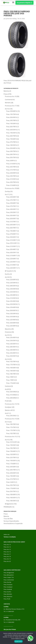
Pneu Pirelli (7, 599)
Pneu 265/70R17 (12, 228)
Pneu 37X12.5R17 (12, 243)
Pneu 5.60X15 (11, 482)
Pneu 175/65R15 (12, 488)
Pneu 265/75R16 (12, 136)
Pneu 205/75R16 (12, 157)
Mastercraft (9, 410)
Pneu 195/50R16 (12, 124)
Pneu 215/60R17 (12, 256)
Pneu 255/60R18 (12, 317)
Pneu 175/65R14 (12, 383)
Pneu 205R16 (10, 161)
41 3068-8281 (10, 611)
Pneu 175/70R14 (12, 365)
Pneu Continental (9, 580)
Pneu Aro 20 (7, 561)
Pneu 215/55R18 (12, 298)
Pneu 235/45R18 (12, 301)
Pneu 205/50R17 (12, 225)
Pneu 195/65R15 (12, 461)
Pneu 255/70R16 (12, 167)
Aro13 (7, 422)
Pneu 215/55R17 (12, 246)
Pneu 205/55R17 (12, 252)
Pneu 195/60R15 (12, 451)
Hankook (8, 386)
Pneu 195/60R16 (12, 139)
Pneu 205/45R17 (12, 215)
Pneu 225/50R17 (12, 268)
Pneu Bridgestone (9, 573)
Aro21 (7, 413)
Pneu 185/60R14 (12, 368)
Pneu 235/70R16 (12, 176)
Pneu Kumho (7, 592)
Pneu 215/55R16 (12, 179)
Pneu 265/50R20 (12, 392)
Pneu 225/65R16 (12, 173)
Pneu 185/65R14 (12, 371)
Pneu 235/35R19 (12, 344)
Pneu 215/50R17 (12, 240)
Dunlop (7, 191)
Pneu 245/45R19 (12, 350)
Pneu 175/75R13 (12, 427)
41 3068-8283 (10, 622)
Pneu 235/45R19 (12, 337)
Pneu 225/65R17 (12, 197)
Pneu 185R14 (10, 377)
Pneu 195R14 (10, 380)
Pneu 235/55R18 (12, 289)
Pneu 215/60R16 (12, 185)
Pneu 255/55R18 (12, 292)
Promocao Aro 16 (11, 96)
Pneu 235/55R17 (12, 212)
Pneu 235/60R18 (12, 307)
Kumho (7, 274)
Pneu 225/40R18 (12, 326)
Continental (9, 100)
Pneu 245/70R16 (12, 120)
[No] (34, 638)
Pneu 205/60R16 (12, 148)
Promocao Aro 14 (11, 419)
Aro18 (7, 277)
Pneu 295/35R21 (12, 416)
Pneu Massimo (8, 596)
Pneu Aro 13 (7, 545)
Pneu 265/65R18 (12, 310)
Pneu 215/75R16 (12, 170)
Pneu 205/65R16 (12, 117)
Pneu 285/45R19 (12, 347)
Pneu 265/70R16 (12, 127)
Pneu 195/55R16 (12, 133)
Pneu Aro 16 (7, 552)
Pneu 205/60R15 (12, 467)
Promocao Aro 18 (11, 188)
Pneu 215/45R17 (12, 265)
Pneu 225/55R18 (12, 304)
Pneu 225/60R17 (12, 259)
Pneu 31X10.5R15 (12, 442)
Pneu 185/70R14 (12, 374)
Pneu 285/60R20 (12, 398)
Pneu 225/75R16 (12, 182)
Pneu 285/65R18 (12, 286)
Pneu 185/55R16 (12, 145)
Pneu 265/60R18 (12, 323)
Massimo (8, 329)
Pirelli (7, 401)
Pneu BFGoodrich (9, 575)
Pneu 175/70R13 (12, 430)
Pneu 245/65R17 (12, 209)
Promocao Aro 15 (11, 437)
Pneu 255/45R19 (12, 353)
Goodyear (8, 407)
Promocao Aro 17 (11, 106)
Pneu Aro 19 (7, 559)
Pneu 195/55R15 (12, 445)
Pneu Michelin (8, 594)
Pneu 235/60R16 (12, 111)
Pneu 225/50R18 (12, 283)
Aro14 (7, 359)
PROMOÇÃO (8, 507)
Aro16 (7, 109)
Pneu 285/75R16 (12, 154)
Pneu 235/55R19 (12, 341)
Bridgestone (9, 504)
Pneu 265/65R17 (12, 219)
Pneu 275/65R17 (12, 234)
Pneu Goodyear (8, 587)
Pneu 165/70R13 (12, 433)
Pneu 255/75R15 (12, 491)
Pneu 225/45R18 (12, 320)
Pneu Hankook (8, 589)
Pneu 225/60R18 (12, 280)
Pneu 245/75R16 (12, 151)
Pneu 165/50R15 (12, 454)
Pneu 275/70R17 (12, 200)
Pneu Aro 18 (7, 556)
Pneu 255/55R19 (12, 356)
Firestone (8, 332)
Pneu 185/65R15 (12, 498)
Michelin (8, 103)
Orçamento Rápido (24, 3)
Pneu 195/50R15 (12, 476)
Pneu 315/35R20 (12, 395)
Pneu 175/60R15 (12, 464)
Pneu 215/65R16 (12, 164)
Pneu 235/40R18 (12, 295)
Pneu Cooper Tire (9, 577)
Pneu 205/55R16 (12, 130)
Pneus (6, 94)
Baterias (6, 91)
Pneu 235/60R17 (12, 203)
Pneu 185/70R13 (12, 424)
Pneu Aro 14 (7, 547)
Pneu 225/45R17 (12, 262)
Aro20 (7, 389)
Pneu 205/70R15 (12, 470)
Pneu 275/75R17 (12, 206)
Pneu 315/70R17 (12, 222)
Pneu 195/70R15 (12, 448)
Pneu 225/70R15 (12, 457)
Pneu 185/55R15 (12, 501)
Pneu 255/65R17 (12, 237)
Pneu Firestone (8, 585)
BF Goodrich (9, 271)
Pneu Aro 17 (7, 554)
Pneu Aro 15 (7, 549)
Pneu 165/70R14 (12, 362)
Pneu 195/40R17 (12, 231)
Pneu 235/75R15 (12, 485)
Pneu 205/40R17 (12, 249)
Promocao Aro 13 (11, 404)
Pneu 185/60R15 (12, 495)
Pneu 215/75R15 (12, 479)
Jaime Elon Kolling (11, 19)
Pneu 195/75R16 (12, 114)
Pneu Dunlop (7, 582)
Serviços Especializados (11, 521)
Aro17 (7, 194)
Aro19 (7, 335)
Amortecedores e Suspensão (13, 523)
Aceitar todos (18, 641)
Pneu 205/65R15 (12, 473)
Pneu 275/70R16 (12, 142)
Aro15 (7, 440)
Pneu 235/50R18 (12, 314)
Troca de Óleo (8, 519)
